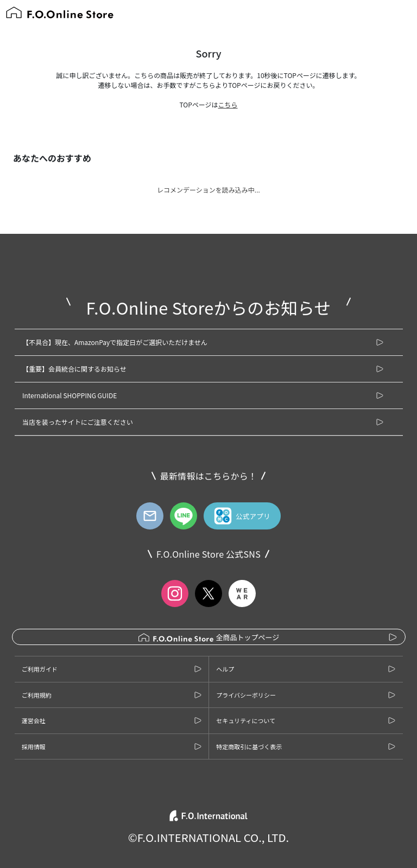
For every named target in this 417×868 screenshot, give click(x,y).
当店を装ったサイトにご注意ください (78, 422)
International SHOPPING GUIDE (69, 395)
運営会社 (34, 720)
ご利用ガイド (40, 669)
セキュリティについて (246, 720)
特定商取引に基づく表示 (249, 746)
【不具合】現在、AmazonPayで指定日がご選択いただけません (115, 342)
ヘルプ (225, 669)
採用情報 (34, 746)
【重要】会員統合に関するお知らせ (74, 369)
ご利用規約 (37, 695)
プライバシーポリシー (246, 695)
